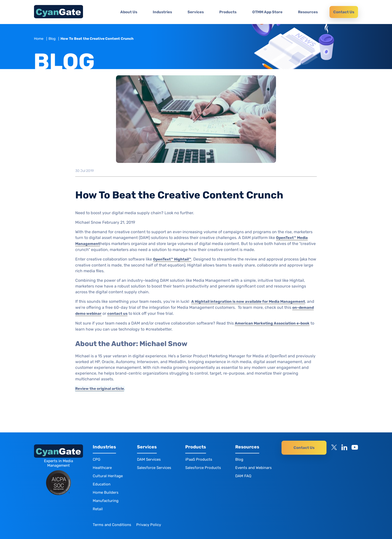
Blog (52, 39)
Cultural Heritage (108, 476)
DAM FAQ (243, 476)
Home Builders (106, 492)
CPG (96, 459)
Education (102, 484)
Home (39, 39)
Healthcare (102, 468)
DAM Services (149, 459)
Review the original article (100, 389)
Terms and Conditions (112, 525)
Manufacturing (106, 501)
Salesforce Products (203, 468)
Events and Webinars (253, 468)
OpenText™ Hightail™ (172, 259)
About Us (129, 12)
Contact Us (344, 12)
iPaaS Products (199, 459)
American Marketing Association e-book (272, 323)
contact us (117, 314)
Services (196, 12)
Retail (98, 509)
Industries (162, 12)
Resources (308, 12)
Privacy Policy (149, 525)
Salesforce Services (154, 468)
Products (228, 12)
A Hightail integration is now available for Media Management (248, 302)
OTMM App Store (267, 12)
